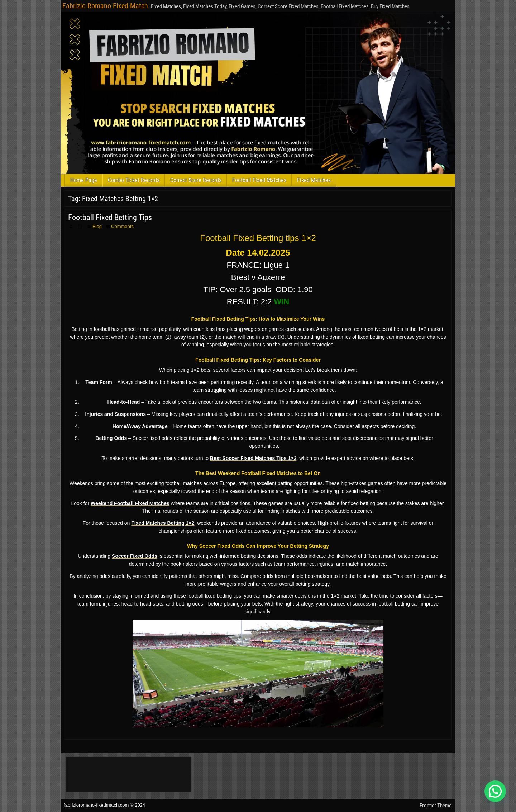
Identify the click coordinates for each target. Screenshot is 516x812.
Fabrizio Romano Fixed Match (105, 6)
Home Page (84, 180)
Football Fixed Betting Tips (110, 217)
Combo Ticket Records (134, 180)
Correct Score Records (196, 180)
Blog (97, 226)
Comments (122, 226)
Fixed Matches (314, 180)
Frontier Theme (436, 806)
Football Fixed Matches (259, 180)
